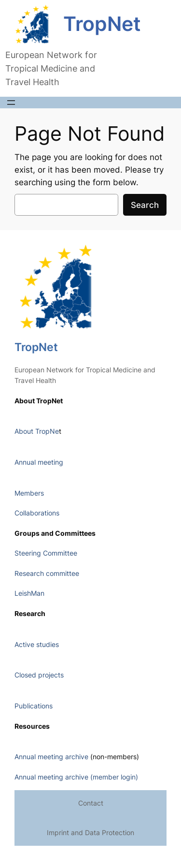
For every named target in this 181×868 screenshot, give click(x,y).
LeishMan (29, 593)
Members (29, 493)
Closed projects (39, 675)
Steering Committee (46, 553)
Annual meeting (39, 462)
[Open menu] (11, 103)
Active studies (37, 644)
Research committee (47, 573)
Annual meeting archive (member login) (76, 777)
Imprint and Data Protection (90, 832)
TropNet (102, 24)
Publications (34, 706)
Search (145, 205)
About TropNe (37, 431)
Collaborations (37, 513)
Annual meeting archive (51, 757)
